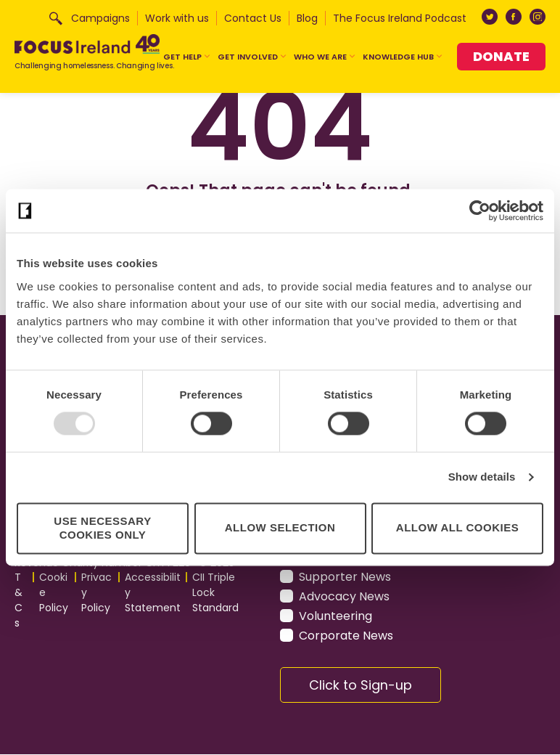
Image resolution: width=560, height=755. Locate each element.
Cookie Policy (54, 593)
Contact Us (253, 18)
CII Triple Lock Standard (215, 593)
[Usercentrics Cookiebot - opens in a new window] (480, 211)
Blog (307, 18)
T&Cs (18, 601)
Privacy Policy (96, 593)
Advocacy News (344, 596)
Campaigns (100, 18)
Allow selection (280, 528)
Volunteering (335, 616)
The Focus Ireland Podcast (400, 18)
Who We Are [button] (325, 57)
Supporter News (345, 577)
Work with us (177, 18)
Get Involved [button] (252, 57)
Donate (501, 56)
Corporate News (346, 636)
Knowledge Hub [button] (403, 57)
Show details (482, 477)
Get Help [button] (187, 57)
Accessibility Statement (153, 593)
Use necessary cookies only (102, 528)
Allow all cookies (457, 528)
